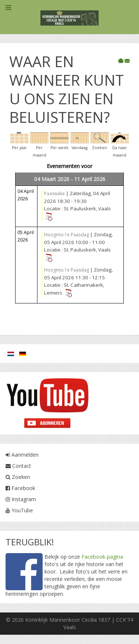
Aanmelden (22, 455)
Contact (18, 466)
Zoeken (18, 477)
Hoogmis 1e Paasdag (67, 235)
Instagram (21, 499)
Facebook (20, 488)
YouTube (19, 510)
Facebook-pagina (102, 557)
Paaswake (54, 193)
